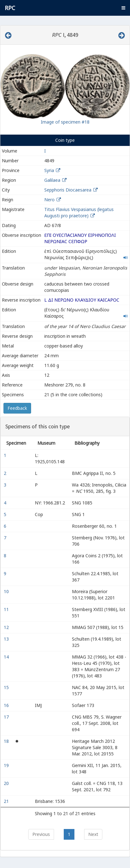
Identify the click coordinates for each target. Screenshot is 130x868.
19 (7, 765)
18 (7, 741)
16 (7, 705)
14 (7, 657)
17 (7, 717)
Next (93, 834)
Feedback (17, 408)
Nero (49, 200)
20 (7, 783)
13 (7, 639)
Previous (41, 834)
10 (7, 591)
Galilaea (52, 180)
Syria (49, 170)
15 (7, 687)
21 (7, 801)
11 (7, 609)
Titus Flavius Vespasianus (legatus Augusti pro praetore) (79, 212)
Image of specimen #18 (65, 122)
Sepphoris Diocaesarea (68, 190)
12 (7, 627)
